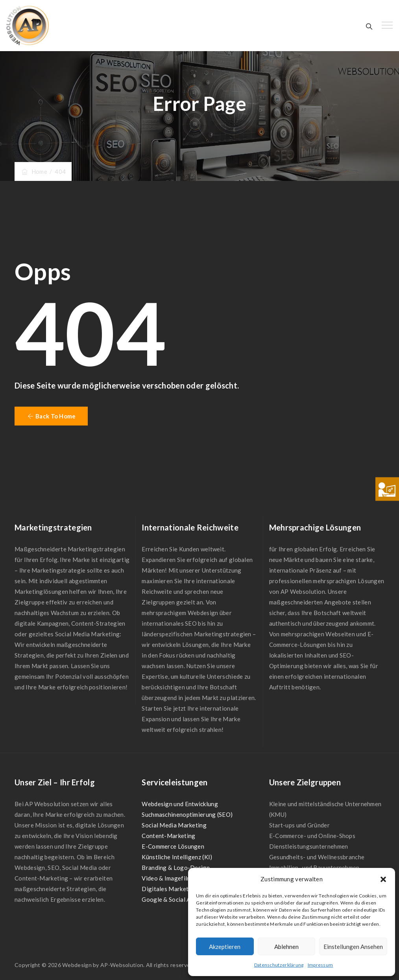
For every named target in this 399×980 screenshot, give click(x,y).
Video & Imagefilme (168, 878)
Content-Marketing (168, 836)
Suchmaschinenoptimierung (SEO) (187, 814)
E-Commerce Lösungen (173, 846)
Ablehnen (286, 947)
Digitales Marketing (169, 889)
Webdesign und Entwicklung (180, 804)
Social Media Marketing (174, 825)
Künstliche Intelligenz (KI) (177, 857)
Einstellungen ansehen (353, 947)
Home (34, 171)
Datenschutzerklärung (279, 965)
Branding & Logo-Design (176, 868)
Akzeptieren (225, 947)
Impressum (320, 965)
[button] (383, 879)
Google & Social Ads (169, 899)
